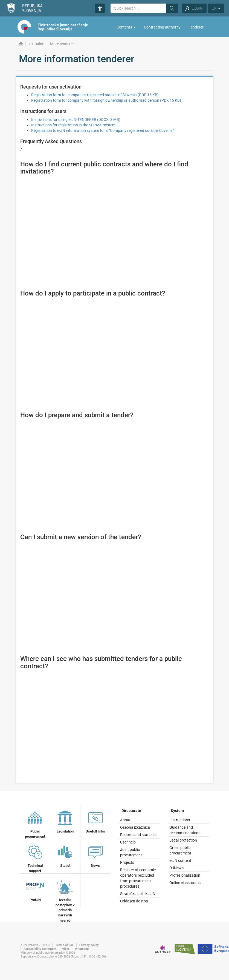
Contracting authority (162, 27)
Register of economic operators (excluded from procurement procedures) (138, 878)
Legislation (65, 821)
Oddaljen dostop (134, 901)
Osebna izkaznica (135, 827)
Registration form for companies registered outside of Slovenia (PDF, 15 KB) (95, 95)
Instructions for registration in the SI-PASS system (73, 125)
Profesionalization (185, 875)
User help (128, 842)
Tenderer (196, 27)
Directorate (131, 811)
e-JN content (180, 860)
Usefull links (95, 821)
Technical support (35, 858)
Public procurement (35, 824)
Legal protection (183, 840)
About (125, 820)
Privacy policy (89, 945)
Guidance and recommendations (185, 830)
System (177, 811)
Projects (127, 862)
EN (216, 8)
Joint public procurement (131, 852)
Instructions (180, 820)
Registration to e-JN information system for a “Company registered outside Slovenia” (103, 130)
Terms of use (64, 945)
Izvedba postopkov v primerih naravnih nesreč (65, 900)
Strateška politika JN (138, 894)
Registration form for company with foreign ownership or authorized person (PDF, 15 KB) (106, 100)
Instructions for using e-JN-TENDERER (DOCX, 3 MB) (76, 120)
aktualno (37, 44)
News (95, 855)
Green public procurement (180, 850)
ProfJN (35, 890)
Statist (65, 855)
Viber (66, 949)
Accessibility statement (40, 949)
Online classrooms (185, 883)
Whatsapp (82, 949)
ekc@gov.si (40, 957)
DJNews (176, 868)
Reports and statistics (139, 835)
